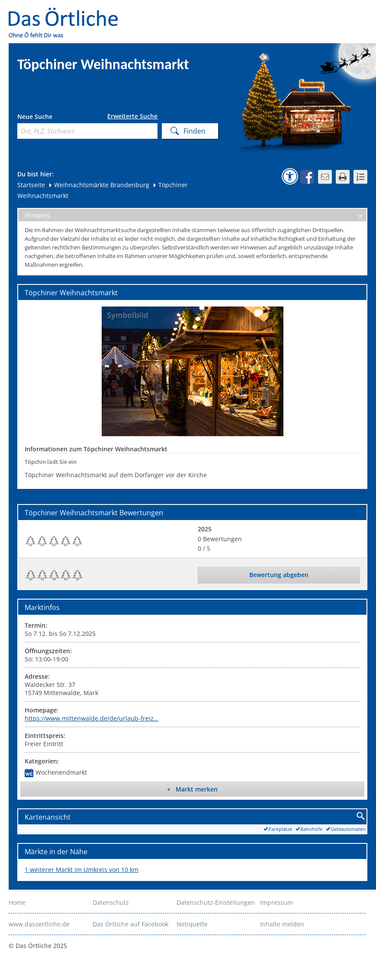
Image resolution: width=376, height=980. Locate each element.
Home (17, 902)
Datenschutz (111, 902)
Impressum (276, 902)
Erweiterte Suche (132, 116)
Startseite (31, 185)
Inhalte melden (282, 924)
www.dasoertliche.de (39, 924)
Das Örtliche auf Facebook (130, 924)
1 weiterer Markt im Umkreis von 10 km (82, 870)
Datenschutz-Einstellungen (216, 902)
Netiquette (192, 924)
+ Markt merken (192, 789)
